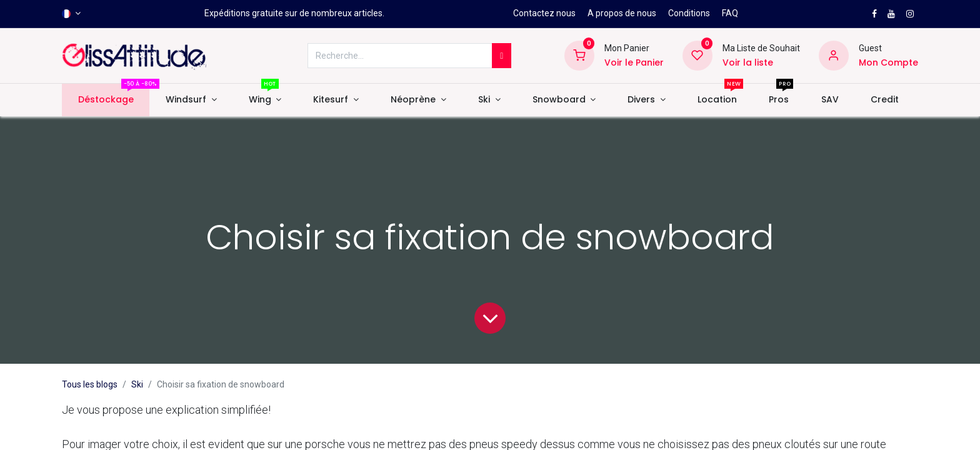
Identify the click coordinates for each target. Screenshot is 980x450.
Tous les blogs (90, 384)
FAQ (730, 13)
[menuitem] (106, 100)
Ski (137, 384)
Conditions (689, 13)
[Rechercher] (502, 56)
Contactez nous (544, 13)
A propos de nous (622, 13)
